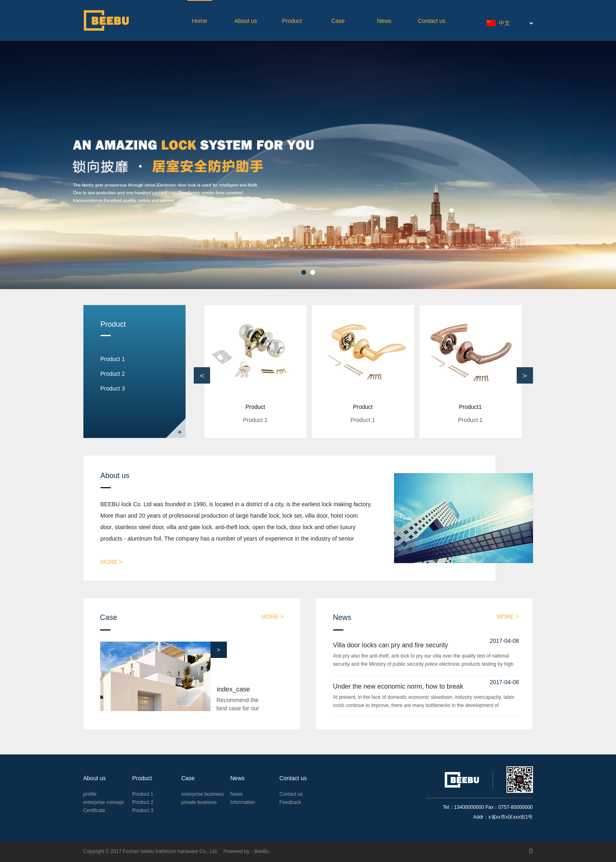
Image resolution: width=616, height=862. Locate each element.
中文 (498, 23)
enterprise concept (104, 802)
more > (112, 562)
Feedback (290, 802)
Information (243, 802)
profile (90, 794)
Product (292, 21)
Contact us (432, 21)
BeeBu (262, 851)
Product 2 (113, 374)
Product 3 (113, 388)
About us (245, 21)
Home (199, 21)
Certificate (94, 810)
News (384, 21)
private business (199, 802)
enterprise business (203, 794)
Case (338, 21)
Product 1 (113, 359)
